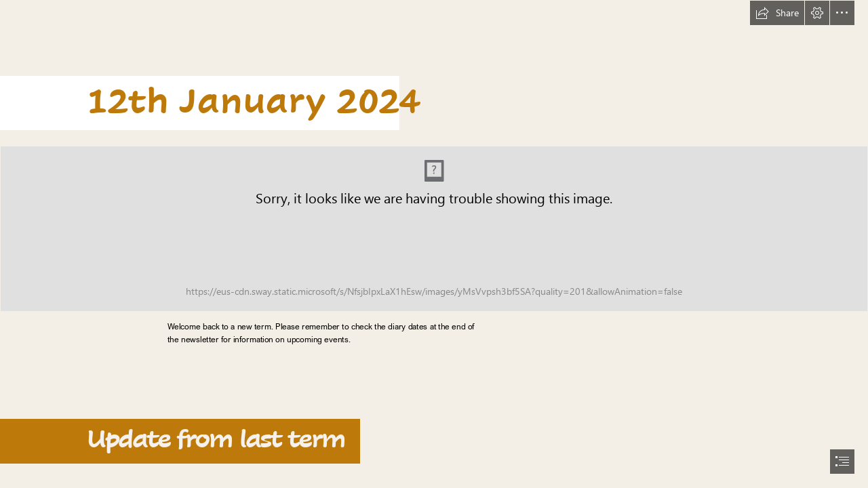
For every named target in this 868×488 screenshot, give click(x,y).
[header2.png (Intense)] (434, 229)
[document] (434, 244)
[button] (777, 13)
